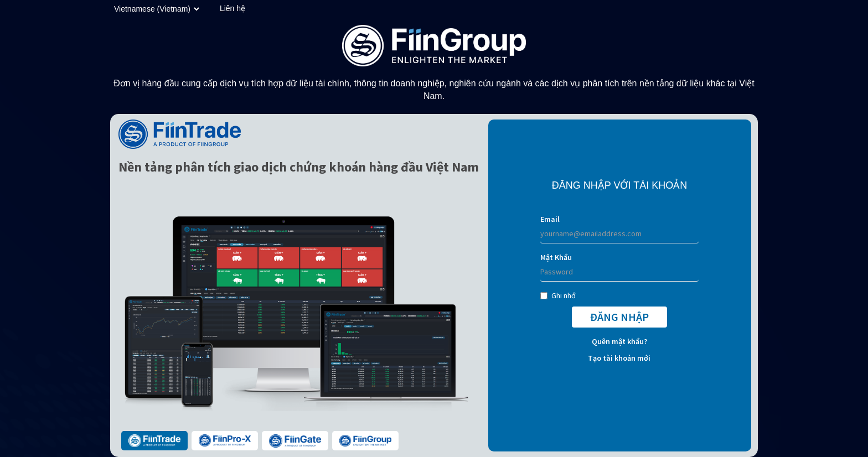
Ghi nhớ (558, 295)
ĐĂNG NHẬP (619, 317)
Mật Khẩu (556, 257)
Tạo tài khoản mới (619, 358)
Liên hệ (232, 8)
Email (550, 219)
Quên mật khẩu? (619, 341)
